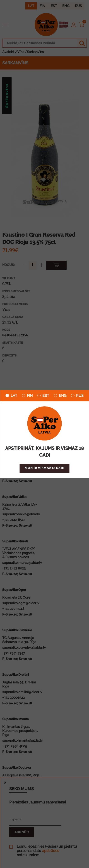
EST (43, 396)
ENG (60, 396)
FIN (27, 396)
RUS (77, 396)
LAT (11, 396)
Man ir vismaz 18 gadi (45, 468)
